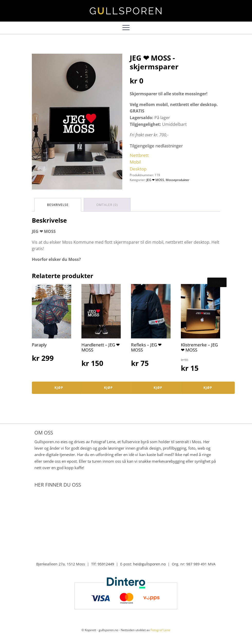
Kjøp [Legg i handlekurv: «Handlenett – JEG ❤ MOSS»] (108, 388)
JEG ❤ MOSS (155, 180)
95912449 (106, 564)
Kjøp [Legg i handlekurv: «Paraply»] (59, 388)
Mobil (135, 162)
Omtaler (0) (107, 205)
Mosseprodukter (178, 180)
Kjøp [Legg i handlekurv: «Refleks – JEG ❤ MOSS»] (158, 388)
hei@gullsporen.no (149, 564)
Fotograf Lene (160, 630)
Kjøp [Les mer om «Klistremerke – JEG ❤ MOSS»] (208, 388)
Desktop (138, 169)
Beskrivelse (58, 205)
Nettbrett (139, 155)
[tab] (58, 205)
